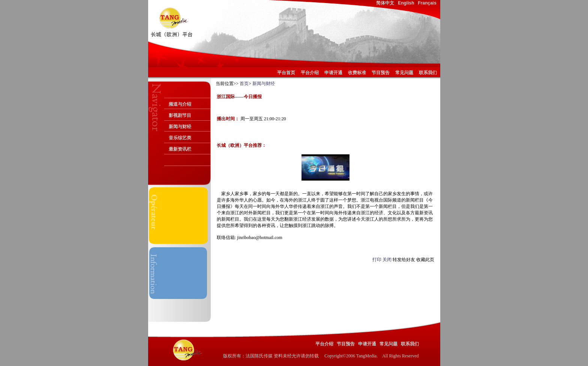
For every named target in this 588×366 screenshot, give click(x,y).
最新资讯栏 (180, 149)
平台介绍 (310, 73)
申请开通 (333, 73)
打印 (377, 260)
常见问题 (404, 73)
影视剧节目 (180, 115)
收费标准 (357, 73)
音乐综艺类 (180, 138)
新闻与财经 (180, 127)
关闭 (387, 260)
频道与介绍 (180, 104)
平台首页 (287, 73)
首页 (244, 84)
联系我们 (428, 73)
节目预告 (381, 73)
